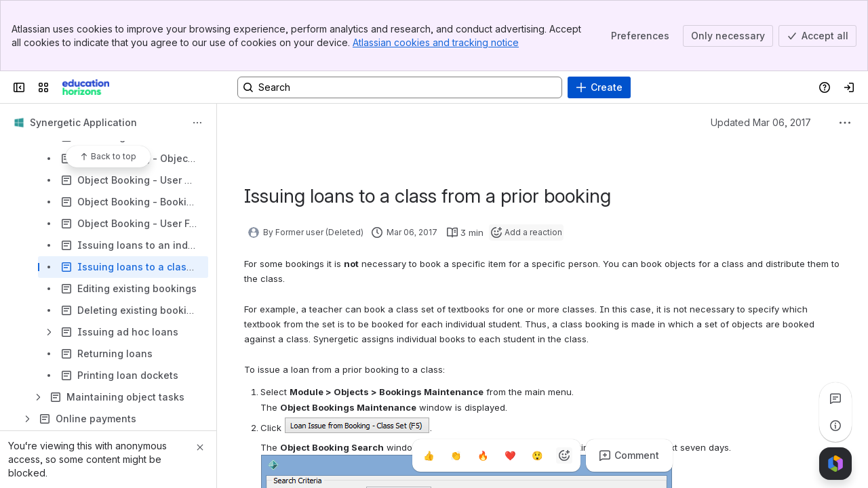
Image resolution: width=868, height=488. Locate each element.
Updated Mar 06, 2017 (761, 122)
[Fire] (483, 455)
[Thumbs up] (429, 455)
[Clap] (456, 455)
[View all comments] (835, 399)
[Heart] (510, 455)
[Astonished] (537, 455)
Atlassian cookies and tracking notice (436, 42)
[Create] (599, 87)
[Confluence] (86, 87)
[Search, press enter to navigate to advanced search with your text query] (400, 87)
